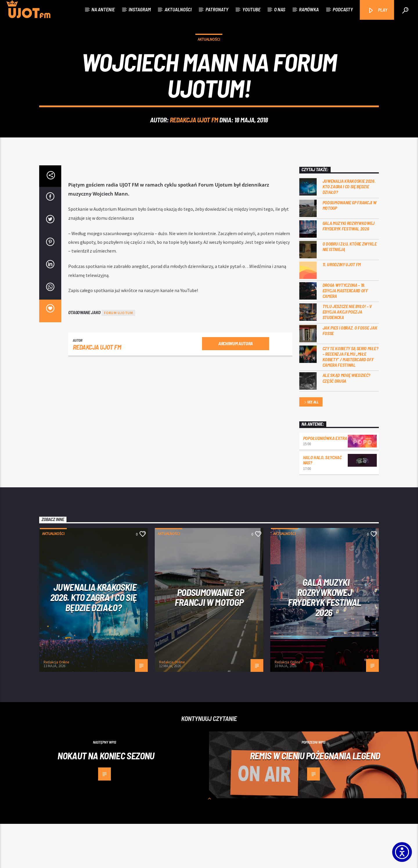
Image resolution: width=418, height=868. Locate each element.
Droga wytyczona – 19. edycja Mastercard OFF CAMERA (345, 335)
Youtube (251, 9)
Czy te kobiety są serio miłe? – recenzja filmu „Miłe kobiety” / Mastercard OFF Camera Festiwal (350, 401)
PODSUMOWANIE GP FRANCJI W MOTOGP (349, 249)
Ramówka (309, 9)
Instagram (140, 9)
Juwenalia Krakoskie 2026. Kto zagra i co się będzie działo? (349, 231)
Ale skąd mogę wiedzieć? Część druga (346, 422)
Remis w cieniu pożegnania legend (315, 800)
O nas (280, 9)
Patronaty (217, 9)
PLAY (378, 10)
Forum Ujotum (118, 357)
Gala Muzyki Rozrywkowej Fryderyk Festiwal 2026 (349, 270)
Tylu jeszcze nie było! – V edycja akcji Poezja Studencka (347, 356)
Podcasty (343, 9)
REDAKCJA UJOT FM (194, 142)
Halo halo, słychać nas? (322, 504)
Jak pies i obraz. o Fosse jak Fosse (350, 375)
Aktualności (178, 9)
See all (311, 446)
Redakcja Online (56, 706)
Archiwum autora (236, 388)
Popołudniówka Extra (325, 482)
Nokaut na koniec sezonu (106, 800)
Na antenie (103, 9)
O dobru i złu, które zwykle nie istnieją (350, 291)
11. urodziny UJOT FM (342, 308)
